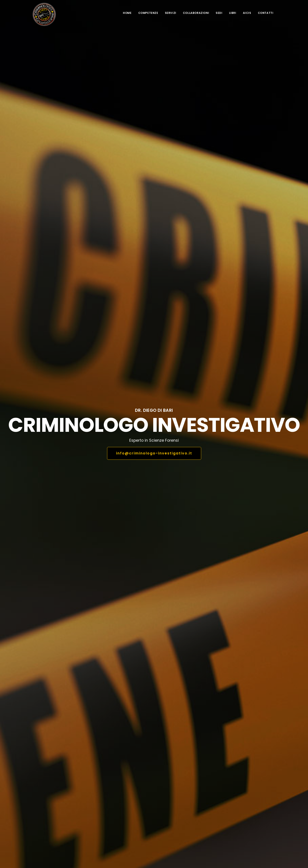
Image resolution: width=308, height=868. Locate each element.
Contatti (266, 13)
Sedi (219, 13)
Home (127, 13)
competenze (148, 13)
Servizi (171, 13)
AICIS (247, 13)
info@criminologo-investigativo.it (154, 453)
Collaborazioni (196, 13)
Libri (233, 13)
